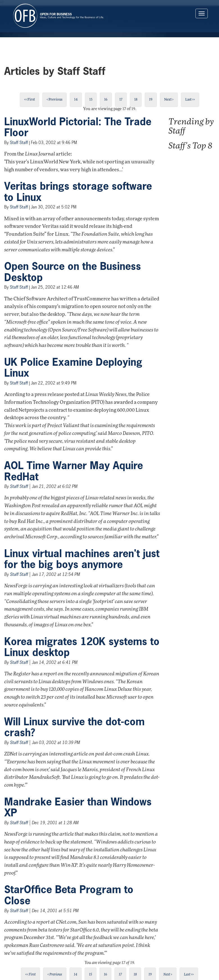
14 (76, 100)
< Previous (54, 100)
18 (136, 100)
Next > (169, 100)
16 (106, 100)
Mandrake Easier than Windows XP (78, 807)
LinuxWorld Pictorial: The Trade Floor (78, 127)
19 (151, 100)
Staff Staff (19, 143)
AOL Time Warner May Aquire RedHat (74, 471)
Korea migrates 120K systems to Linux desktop (82, 647)
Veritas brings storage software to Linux (78, 192)
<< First (29, 100)
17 (121, 100)
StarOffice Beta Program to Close (69, 895)
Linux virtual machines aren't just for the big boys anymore (82, 559)
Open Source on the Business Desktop (73, 272)
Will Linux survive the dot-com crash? (74, 727)
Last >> (190, 100)
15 (91, 100)
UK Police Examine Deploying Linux (73, 368)
